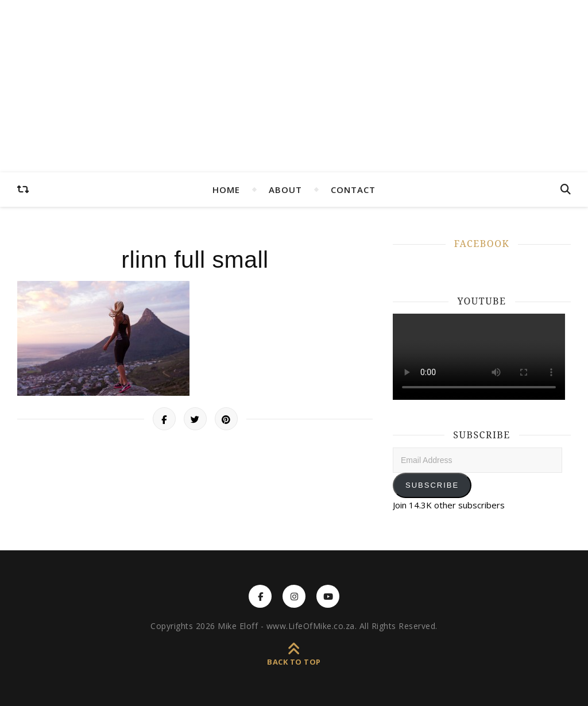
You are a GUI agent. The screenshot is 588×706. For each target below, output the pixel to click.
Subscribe (432, 485)
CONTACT (353, 190)
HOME (226, 190)
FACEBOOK (482, 244)
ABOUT (285, 190)
